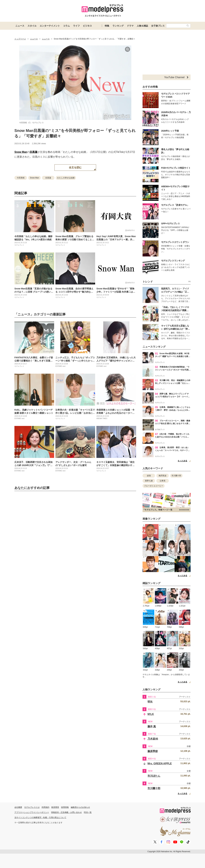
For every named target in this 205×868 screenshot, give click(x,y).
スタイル (32, 26)
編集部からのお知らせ (80, 807)
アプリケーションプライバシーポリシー (32, 812)
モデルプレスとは (32, 807)
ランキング (118, 26)
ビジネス (87, 26)
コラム (66, 26)
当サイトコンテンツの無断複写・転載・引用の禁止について (40, 817)
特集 (107, 26)
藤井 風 (152, 726)
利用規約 (45, 807)
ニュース (20, 26)
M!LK (151, 714)
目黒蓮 (33, 152)
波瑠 (149, 476)
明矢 (150, 702)
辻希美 (163, 481)
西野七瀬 (149, 481)
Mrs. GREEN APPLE (160, 764)
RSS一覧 (88, 812)
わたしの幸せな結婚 (66, 178)
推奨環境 (55, 807)
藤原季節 (153, 751)
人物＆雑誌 (142, 26)
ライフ (76, 26)
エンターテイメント (50, 26)
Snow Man (21, 152)
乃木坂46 (153, 739)
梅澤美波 (163, 476)
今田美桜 (21, 178)
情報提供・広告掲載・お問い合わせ (66, 812)
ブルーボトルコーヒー (154, 486)
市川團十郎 (176, 476)
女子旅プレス (158, 26)
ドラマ (130, 26)
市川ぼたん (154, 776)
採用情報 (65, 807)
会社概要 (18, 807)
